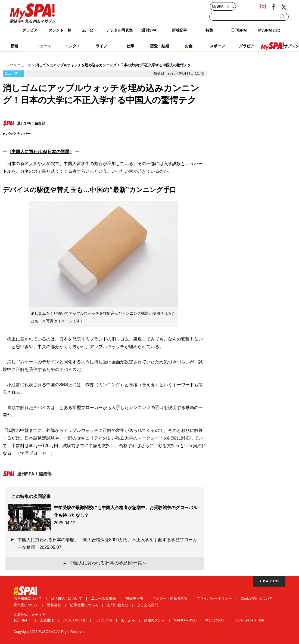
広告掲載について (28, 598)
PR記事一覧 (135, 598)
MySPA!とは (269, 30)
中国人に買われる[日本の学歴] (41, 152)
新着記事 (179, 30)
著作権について (27, 605)
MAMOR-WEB (186, 620)
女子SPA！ (23, 620)
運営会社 (55, 605)
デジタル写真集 (120, 30)
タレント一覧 (60, 30)
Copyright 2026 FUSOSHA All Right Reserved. (50, 632)
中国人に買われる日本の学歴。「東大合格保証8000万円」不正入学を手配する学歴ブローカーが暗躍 (107, 544)
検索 (283, 17)
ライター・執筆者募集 (170, 598)
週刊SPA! (149, 30)
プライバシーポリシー (215, 598)
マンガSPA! (215, 620)
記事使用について (85, 605)
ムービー (90, 30)
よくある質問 (148, 605)
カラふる (129, 620)
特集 (209, 30)
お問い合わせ (118, 605)
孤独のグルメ (155, 620)
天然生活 (47, 620)
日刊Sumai (104, 620)
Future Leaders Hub (248, 620)
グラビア (30, 30)
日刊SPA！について (67, 598)
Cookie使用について (257, 598)
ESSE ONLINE (75, 620)
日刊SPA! (239, 30)
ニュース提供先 (104, 598)
